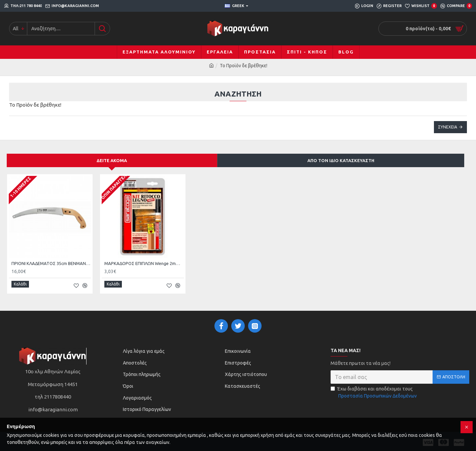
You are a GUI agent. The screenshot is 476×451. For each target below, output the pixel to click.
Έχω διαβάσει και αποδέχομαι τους (374, 390)
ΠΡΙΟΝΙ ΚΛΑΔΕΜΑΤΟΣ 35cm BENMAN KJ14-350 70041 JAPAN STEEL (51, 263)
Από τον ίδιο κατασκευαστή (341, 160)
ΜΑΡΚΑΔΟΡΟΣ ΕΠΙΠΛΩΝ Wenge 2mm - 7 (144, 263)
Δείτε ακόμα (112, 160)
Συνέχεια (448, 127)
